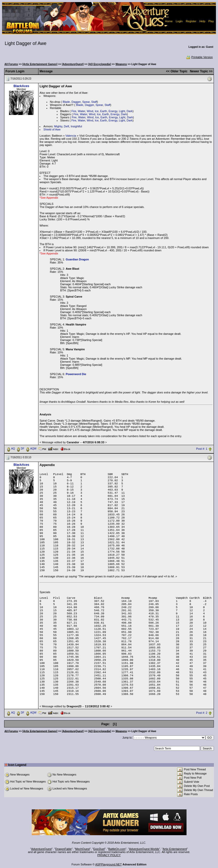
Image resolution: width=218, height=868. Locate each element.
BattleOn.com (117, 849)
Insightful (76, 126)
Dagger (76, 102)
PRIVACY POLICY (109, 855)
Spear (86, 102)
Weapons (121, 64)
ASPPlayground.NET (108, 864)
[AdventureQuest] (73, 64)
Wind (90, 111)
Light (122, 111)
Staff (94, 102)
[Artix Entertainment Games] (40, 64)
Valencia (71, 136)
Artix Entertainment (175, 849)
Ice (97, 111)
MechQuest (83, 849)
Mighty (58, 126)
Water (82, 111)
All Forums (11, 64)
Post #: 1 (202, 449)
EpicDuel (99, 849)
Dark (130, 111)
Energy (113, 111)
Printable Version (199, 57)
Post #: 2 (202, 713)
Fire (74, 111)
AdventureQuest (42, 849)
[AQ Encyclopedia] (99, 64)
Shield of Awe (52, 129)
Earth (103, 111)
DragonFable (63, 849)
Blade (66, 102)
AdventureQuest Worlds (144, 849)
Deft (67, 126)
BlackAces (21, 86)
